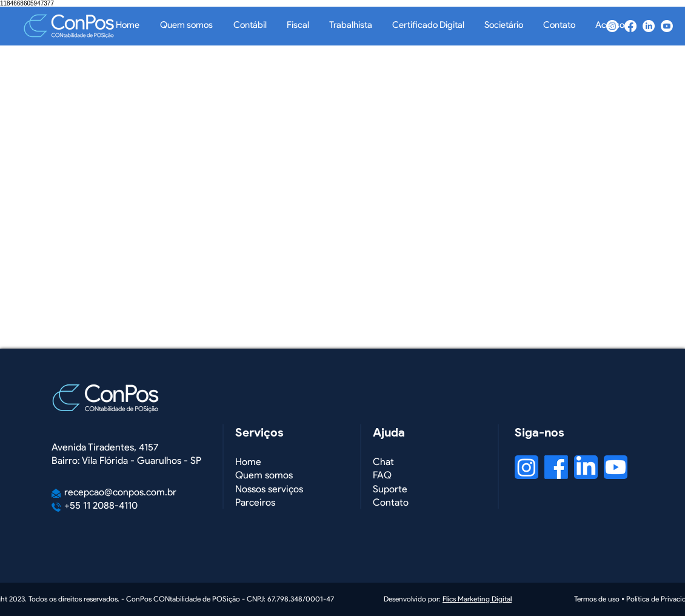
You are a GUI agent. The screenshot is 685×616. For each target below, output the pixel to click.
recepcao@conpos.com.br (120, 492)
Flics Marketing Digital (477, 600)
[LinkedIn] (649, 26)
